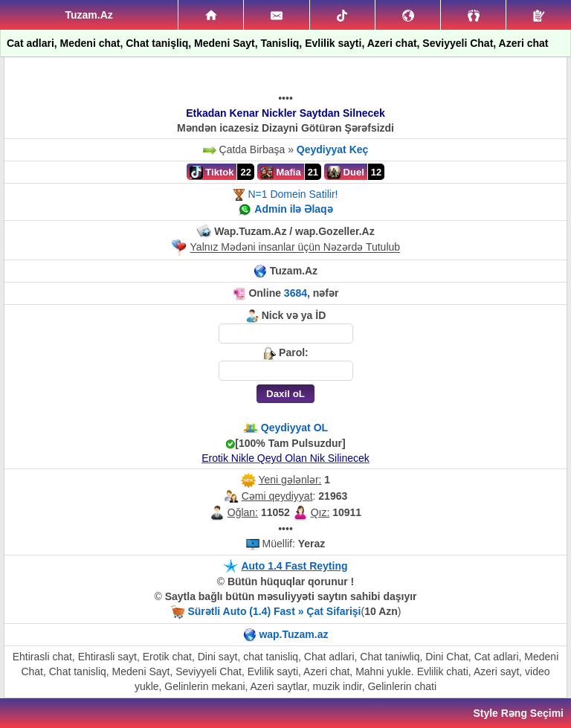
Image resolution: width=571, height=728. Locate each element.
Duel (346, 173)
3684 (296, 293)
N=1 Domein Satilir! (293, 194)
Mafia (281, 173)
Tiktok (212, 173)
